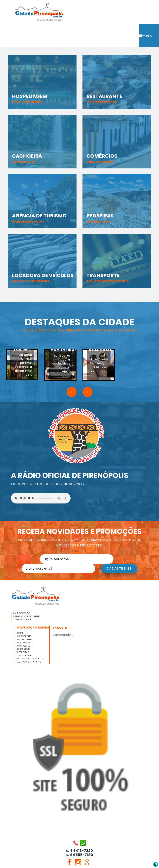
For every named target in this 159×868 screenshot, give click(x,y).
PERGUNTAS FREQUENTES (27, 617)
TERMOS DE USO (22, 620)
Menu (146, 36)
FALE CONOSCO (22, 614)
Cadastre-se (119, 569)
